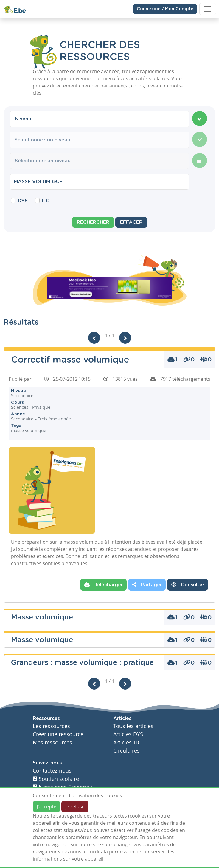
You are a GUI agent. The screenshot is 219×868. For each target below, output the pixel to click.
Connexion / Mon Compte (165, 9)
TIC (45, 201)
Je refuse (75, 807)
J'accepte (46, 807)
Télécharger (103, 585)
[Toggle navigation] (208, 9)
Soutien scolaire (56, 779)
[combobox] (99, 119)
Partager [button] (147, 585)
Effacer (131, 222)
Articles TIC (127, 743)
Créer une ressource (58, 734)
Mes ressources (52, 743)
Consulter (188, 585)
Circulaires (126, 751)
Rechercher (93, 222)
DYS (23, 201)
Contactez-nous (52, 771)
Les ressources (51, 726)
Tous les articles (133, 726)
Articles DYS (128, 734)
